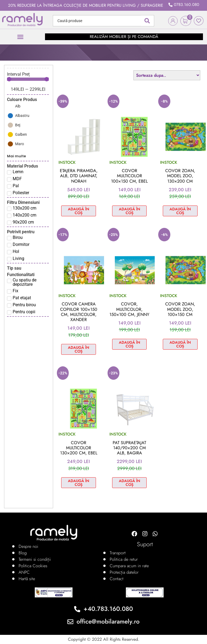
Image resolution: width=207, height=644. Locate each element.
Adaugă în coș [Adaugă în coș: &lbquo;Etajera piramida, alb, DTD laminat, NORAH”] (79, 211)
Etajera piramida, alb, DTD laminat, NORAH (79, 176)
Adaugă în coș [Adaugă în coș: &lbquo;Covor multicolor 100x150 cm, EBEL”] (130, 211)
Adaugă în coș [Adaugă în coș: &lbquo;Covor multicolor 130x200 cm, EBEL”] (79, 483)
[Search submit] (147, 21)
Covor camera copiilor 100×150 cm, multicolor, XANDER (79, 312)
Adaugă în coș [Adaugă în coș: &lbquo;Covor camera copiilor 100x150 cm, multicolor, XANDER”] (79, 349)
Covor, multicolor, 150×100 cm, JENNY (129, 309)
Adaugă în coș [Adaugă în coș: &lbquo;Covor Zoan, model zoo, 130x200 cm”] (180, 211)
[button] (20, 37)
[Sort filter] (167, 75)
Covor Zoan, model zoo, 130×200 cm (180, 176)
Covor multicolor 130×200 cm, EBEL (79, 448)
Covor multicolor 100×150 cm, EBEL (129, 176)
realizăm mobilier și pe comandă (124, 37)
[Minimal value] (28, 79)
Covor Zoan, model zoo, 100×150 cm (180, 309)
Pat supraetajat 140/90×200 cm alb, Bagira (129, 448)
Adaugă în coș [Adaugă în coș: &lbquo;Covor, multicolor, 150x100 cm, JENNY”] (130, 344)
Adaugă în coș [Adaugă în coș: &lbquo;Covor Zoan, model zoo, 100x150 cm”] (180, 344)
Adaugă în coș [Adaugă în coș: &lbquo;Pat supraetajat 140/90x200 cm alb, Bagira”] (130, 483)
